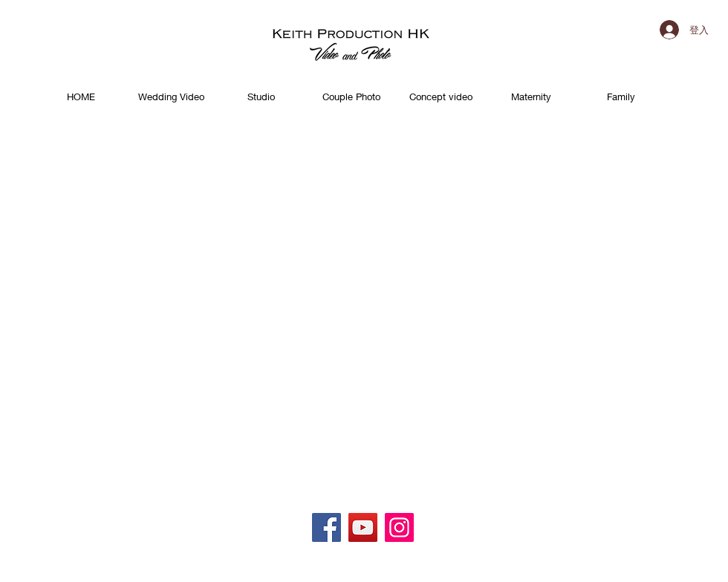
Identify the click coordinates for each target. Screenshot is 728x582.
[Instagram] (399, 527)
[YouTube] (363, 527)
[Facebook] (326, 527)
